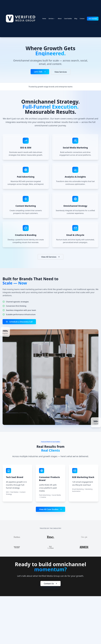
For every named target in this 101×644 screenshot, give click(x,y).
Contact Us (50, 585)
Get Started (93, 19)
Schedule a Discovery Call (19, 322)
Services (52, 19)
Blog (76, 19)
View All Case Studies (51, 509)
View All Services (50, 257)
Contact (82, 19)
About (60, 19)
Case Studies (68, 19)
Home (44, 19)
